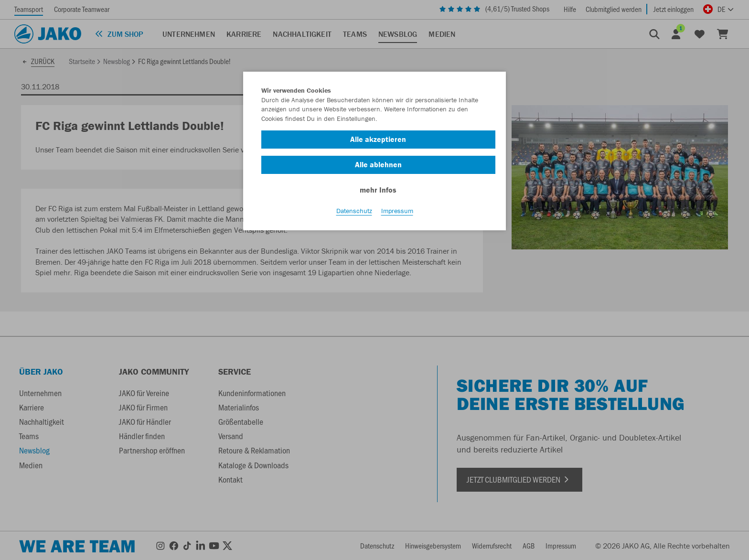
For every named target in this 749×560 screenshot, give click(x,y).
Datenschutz (354, 211)
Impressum (397, 211)
